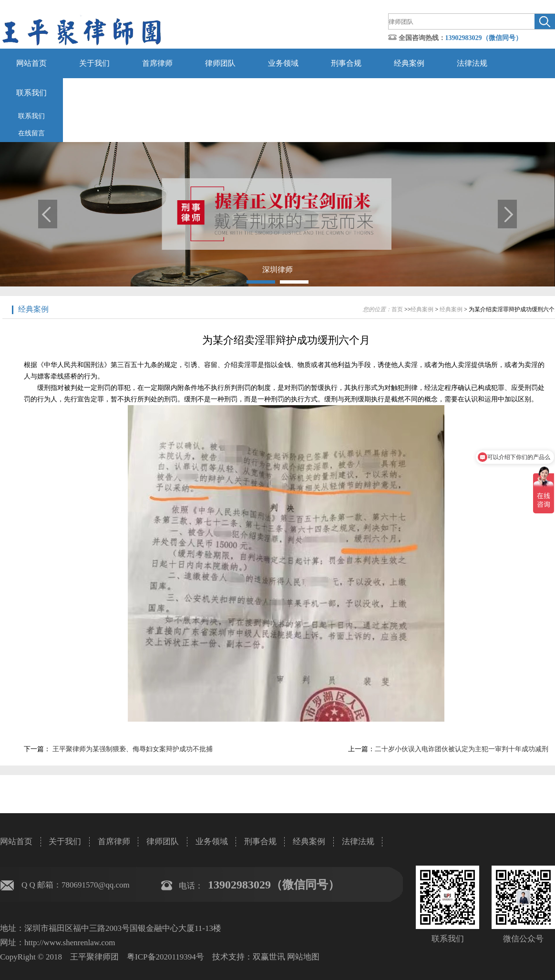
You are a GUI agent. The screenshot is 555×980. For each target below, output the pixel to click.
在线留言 (31, 133)
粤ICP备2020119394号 (165, 957)
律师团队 (220, 63)
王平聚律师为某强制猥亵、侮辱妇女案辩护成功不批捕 (132, 749)
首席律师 (157, 63)
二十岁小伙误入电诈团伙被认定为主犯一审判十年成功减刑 (462, 749)
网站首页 (31, 63)
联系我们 (31, 93)
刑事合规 (346, 63)
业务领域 (283, 63)
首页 (397, 309)
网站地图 (303, 957)
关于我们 (94, 63)
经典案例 (409, 63)
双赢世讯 (269, 957)
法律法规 (472, 63)
